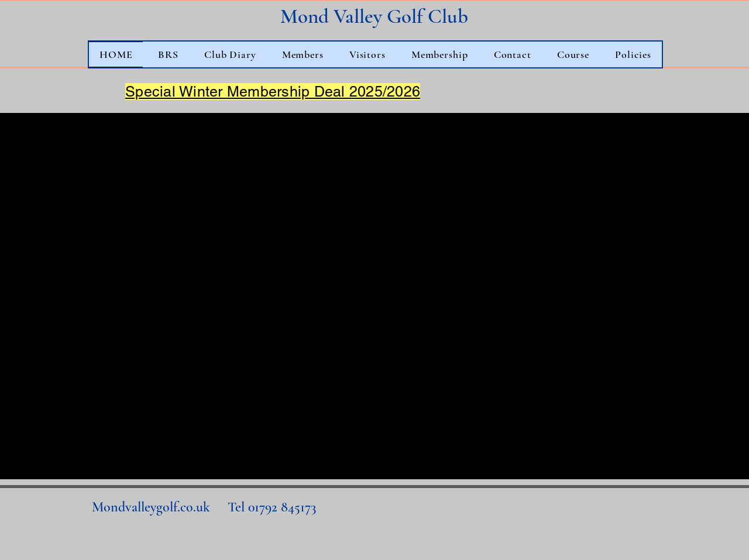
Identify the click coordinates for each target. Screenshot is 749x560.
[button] (230, 54)
